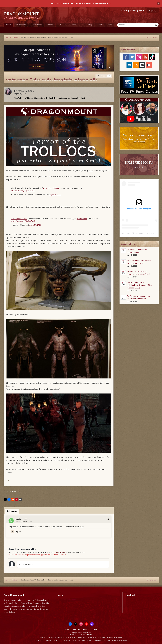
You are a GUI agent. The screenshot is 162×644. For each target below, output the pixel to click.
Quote (19, 532)
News (8, 25)
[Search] (128, 25)
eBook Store (37, 25)
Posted (23, 522)
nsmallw (18, 519)
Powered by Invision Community (81, 634)
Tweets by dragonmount (67, 599)
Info (142, 167)
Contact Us (87, 629)
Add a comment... (27, 564)
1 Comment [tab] (12, 511)
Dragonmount (127, 233)
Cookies (95, 629)
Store (137, 167)
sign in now (60, 552)
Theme (68, 629)
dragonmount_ (140, 233)
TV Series (62, 25)
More (110, 25)
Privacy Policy (77, 629)
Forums (50, 25)
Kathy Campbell (26, 91)
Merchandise (21, 25)
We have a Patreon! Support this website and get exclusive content (79, 3)
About (100, 25)
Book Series (77, 25)
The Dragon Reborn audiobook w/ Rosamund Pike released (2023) (139, 285)
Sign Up (153, 10)
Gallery (89, 25)
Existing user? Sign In (133, 11)
